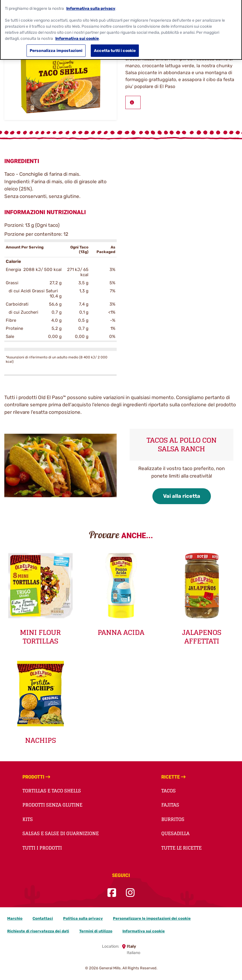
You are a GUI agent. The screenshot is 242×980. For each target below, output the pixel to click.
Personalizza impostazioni (56, 47)
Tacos (169, 791)
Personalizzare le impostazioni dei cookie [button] (152, 918)
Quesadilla (175, 833)
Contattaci (43, 918)
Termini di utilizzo (96, 931)
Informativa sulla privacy (91, 5)
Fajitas (170, 805)
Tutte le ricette (181, 848)
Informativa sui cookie (144, 931)
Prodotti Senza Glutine (52, 805)
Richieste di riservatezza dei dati (38, 931)
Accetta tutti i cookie (115, 47)
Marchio (15, 918)
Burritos (173, 819)
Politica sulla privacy (83, 918)
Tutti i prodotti (42, 848)
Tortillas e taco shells (52, 791)
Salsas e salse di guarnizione (61, 833)
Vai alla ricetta (182, 496)
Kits (28, 819)
